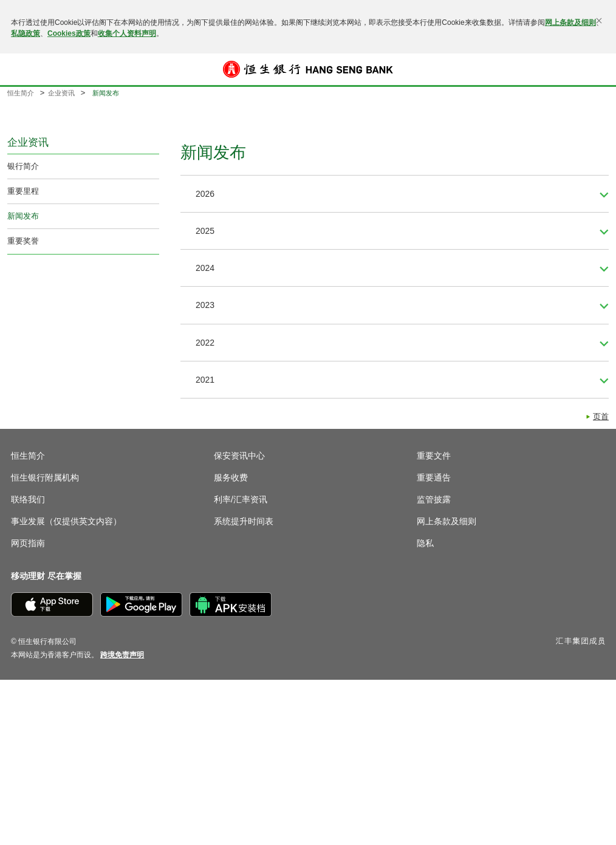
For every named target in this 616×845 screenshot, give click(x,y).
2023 (205, 305)
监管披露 (434, 499)
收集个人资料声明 (127, 33)
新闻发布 (23, 216)
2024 (205, 268)
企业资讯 (61, 93)
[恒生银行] (308, 69)
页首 (601, 416)
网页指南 (28, 543)
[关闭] (599, 21)
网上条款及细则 (570, 22)
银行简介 (23, 166)
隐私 (425, 543)
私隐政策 (26, 33)
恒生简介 (21, 93)
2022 (205, 343)
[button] (19, 69)
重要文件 (434, 456)
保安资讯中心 (239, 456)
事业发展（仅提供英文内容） (66, 521)
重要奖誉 (23, 241)
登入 (597, 69)
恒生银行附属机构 (45, 477)
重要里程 (23, 191)
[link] (122, 655)
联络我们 (28, 499)
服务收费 (231, 477)
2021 (205, 380)
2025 (205, 231)
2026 (205, 194)
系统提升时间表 (244, 521)
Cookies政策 (69, 33)
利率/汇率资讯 (241, 499)
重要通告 (434, 477)
